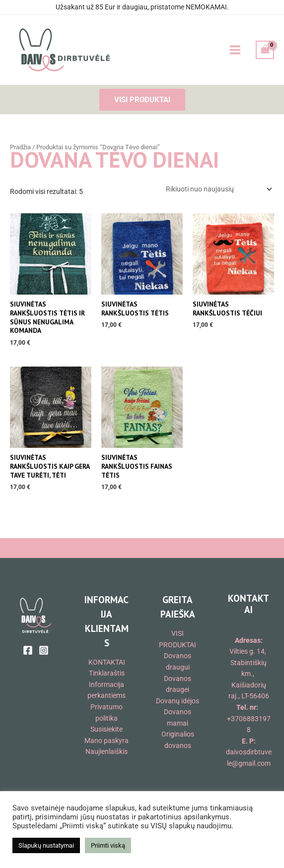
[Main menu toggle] (235, 50)
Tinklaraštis (107, 673)
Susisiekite (106, 729)
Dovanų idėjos (177, 701)
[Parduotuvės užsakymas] (218, 189)
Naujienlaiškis (106, 751)
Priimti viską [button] (108, 845)
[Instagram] (44, 650)
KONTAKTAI (107, 662)
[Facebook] (28, 650)
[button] (142, 100)
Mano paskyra (106, 741)
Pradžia (20, 147)
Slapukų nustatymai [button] (46, 845)
